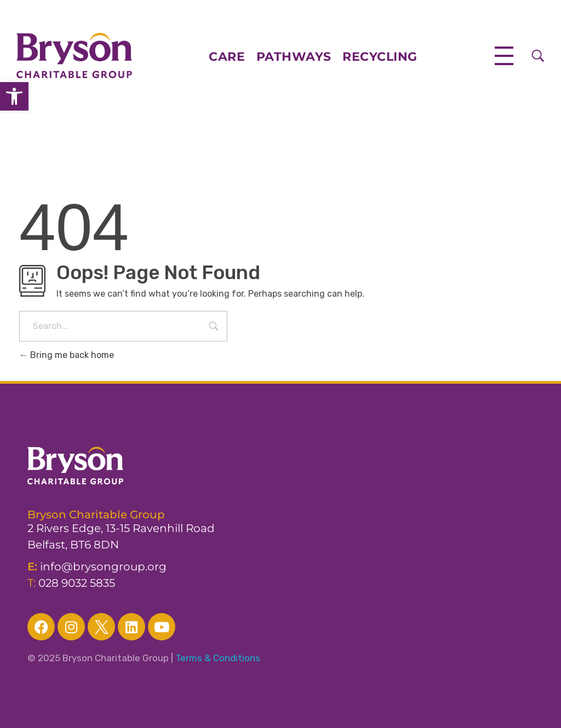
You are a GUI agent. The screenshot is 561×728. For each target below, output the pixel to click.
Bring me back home (67, 355)
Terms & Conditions (218, 658)
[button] (14, 96)
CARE (233, 57)
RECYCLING (380, 57)
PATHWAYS (294, 57)
